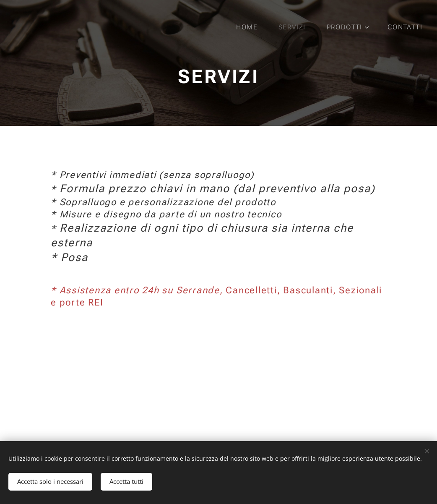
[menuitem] (252, 27)
